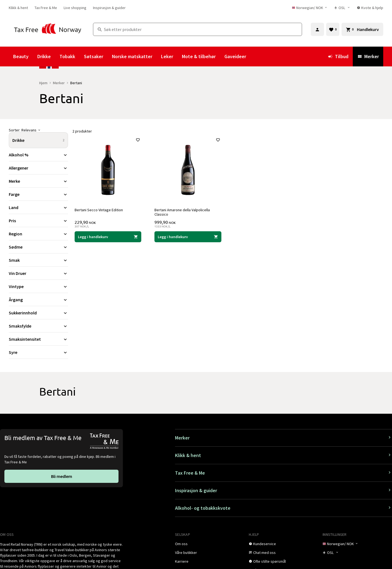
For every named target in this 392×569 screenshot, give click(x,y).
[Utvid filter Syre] (38, 352)
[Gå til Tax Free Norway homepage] (48, 29)
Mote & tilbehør (199, 56)
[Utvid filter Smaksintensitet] (38, 339)
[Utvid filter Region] (38, 234)
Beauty (21, 56)
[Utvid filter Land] (38, 207)
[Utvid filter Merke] (38, 181)
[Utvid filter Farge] (38, 194)
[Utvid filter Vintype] (38, 286)
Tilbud (338, 56)
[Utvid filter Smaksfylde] (38, 326)
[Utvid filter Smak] (38, 260)
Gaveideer (235, 56)
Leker (167, 56)
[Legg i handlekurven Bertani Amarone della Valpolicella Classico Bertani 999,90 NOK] (188, 237)
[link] (18, 8)
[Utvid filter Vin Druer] (38, 273)
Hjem (43, 83)
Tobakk (67, 56)
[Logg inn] (317, 29)
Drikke (44, 56)
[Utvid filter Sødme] (38, 247)
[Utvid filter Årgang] (38, 300)
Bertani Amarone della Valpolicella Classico (182, 212)
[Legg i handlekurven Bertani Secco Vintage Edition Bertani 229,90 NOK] (108, 237)
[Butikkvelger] (342, 8)
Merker (368, 56)
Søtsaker (94, 56)
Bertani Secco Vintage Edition (99, 210)
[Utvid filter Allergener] (38, 168)
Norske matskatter (132, 56)
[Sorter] (38, 130)
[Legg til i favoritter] (138, 140)
